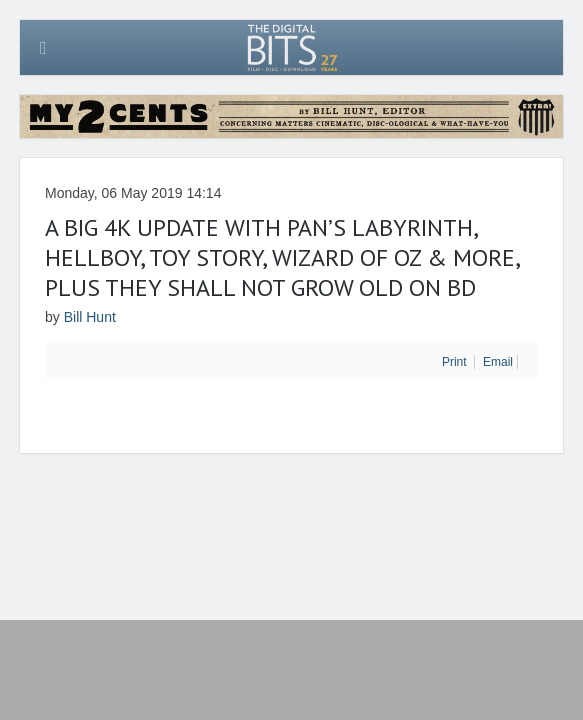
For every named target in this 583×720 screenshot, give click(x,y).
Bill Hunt (90, 317)
